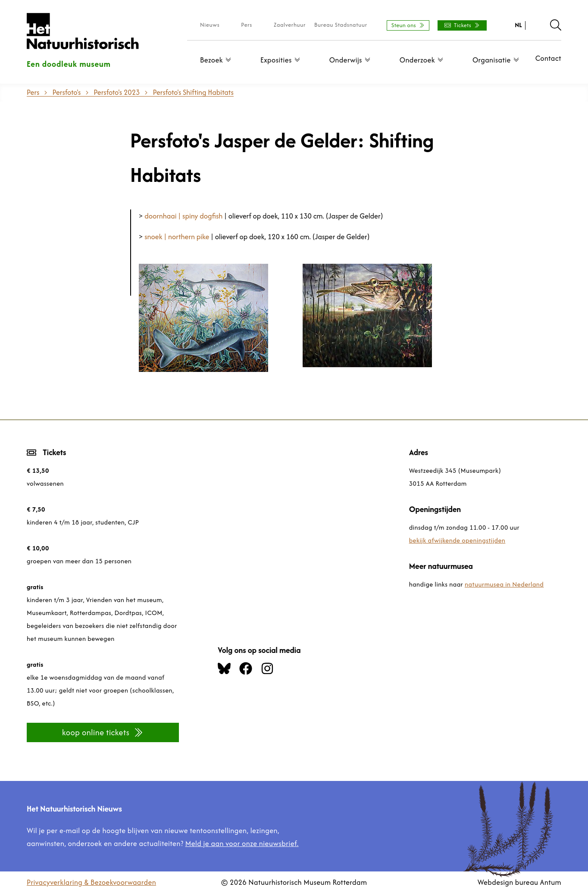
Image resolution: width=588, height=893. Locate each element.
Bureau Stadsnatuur (341, 25)
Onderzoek (424, 60)
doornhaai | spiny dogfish (183, 216)
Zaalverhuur (290, 25)
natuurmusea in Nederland (504, 584)
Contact (548, 58)
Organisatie (498, 60)
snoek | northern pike (177, 237)
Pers (247, 25)
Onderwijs (352, 60)
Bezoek (218, 60)
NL (518, 25)
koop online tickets (103, 732)
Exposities (283, 60)
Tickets (462, 25)
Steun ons (408, 25)
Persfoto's (66, 92)
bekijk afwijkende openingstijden (457, 540)
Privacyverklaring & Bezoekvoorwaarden (91, 882)
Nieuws (210, 25)
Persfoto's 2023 (117, 92)
